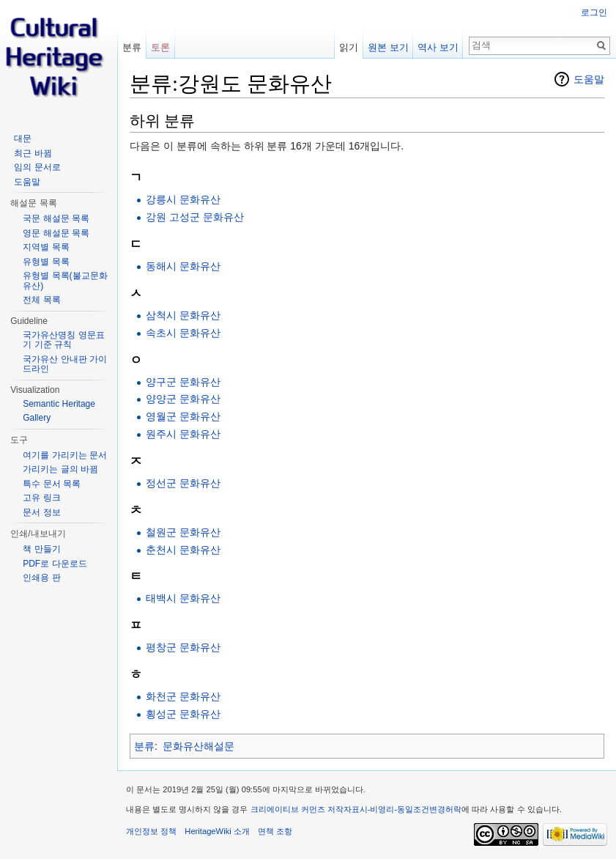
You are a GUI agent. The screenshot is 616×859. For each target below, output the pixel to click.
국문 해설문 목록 (56, 218)
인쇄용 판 (41, 578)
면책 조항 (275, 831)
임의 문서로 (37, 167)
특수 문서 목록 (52, 484)
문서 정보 (41, 512)
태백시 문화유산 (183, 598)
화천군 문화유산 (183, 696)
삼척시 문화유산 (183, 315)
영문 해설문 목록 (56, 233)
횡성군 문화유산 (183, 714)
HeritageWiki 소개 (217, 831)
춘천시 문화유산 (183, 550)
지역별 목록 (46, 247)
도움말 (589, 79)
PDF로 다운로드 (55, 564)
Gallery (37, 418)
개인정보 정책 (151, 831)
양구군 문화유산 (183, 382)
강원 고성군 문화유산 (195, 217)
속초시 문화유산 (183, 333)
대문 (23, 139)
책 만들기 (41, 549)
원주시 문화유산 (183, 434)
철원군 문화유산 (183, 532)
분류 (144, 746)
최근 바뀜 (33, 153)
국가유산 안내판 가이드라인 (65, 364)
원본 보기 (388, 47)
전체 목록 (41, 300)
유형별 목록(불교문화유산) (65, 281)
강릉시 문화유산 (183, 199)
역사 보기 (438, 47)
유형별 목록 (46, 262)
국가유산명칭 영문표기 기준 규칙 (63, 340)
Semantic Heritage (59, 404)
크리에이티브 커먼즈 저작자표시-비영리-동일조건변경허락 (356, 809)
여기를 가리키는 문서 (65, 455)
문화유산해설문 (198, 746)
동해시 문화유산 (183, 266)
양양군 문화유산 (183, 399)
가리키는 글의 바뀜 (60, 469)
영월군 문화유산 (183, 416)
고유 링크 (41, 498)
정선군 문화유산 (183, 483)
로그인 (594, 12)
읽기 (349, 47)
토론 (160, 47)
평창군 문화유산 (183, 647)
